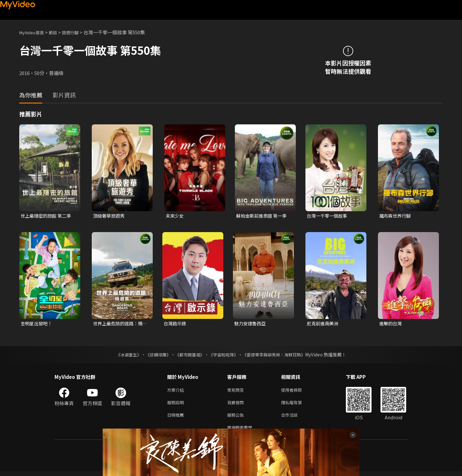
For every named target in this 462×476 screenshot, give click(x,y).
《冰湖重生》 (123, 355)
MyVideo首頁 (34, 32)
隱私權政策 (297, 405)
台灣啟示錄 (176, 324)
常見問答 (237, 391)
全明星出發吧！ (37, 324)
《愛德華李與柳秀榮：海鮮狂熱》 (278, 355)
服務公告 (237, 418)
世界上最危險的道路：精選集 (120, 324)
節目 (58, 32)
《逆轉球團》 (154, 355)
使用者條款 (297, 391)
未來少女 (175, 216)
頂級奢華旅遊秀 (110, 216)
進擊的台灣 (391, 324)
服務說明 (177, 405)
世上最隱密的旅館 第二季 (47, 216)
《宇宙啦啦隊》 (224, 355)
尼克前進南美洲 (324, 324)
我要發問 (237, 405)
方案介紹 (177, 391)
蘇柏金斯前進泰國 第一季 (263, 216)
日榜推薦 (177, 418)
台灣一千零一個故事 (328, 216)
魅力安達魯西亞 (251, 324)
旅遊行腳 (77, 32)
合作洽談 (295, 418)
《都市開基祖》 (188, 355)
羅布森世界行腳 (396, 216)
